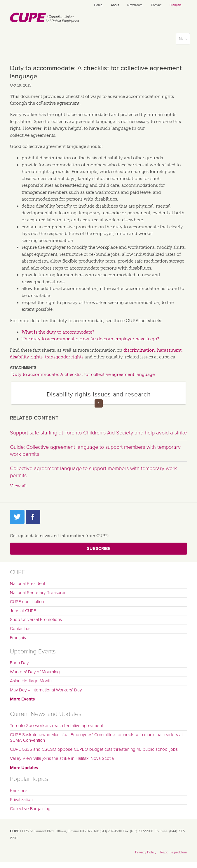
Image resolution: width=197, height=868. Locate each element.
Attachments (23, 367)
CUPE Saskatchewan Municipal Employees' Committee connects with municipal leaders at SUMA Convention (96, 738)
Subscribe (99, 549)
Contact (156, 5)
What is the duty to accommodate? (58, 332)
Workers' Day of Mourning (35, 672)
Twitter (17, 517)
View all (18, 486)
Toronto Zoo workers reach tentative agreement (56, 726)
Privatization (21, 800)
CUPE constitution (27, 602)
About (115, 5)
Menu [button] (184, 40)
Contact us (20, 629)
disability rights (26, 357)
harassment (169, 350)
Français (175, 5)
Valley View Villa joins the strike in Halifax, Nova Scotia (62, 758)
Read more (99, 403)
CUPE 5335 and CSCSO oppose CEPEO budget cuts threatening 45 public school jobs (94, 749)
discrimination (139, 350)
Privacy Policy (146, 852)
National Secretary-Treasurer (38, 593)
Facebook (33, 517)
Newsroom (135, 5)
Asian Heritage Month (31, 681)
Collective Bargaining (30, 809)
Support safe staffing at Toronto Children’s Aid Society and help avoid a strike (98, 433)
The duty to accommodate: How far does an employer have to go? (90, 339)
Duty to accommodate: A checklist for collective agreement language (83, 375)
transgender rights (64, 357)
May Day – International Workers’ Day (46, 690)
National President (28, 584)
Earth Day (19, 663)
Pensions (19, 791)
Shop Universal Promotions (36, 619)
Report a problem (174, 852)
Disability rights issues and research (99, 394)
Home (98, 5)
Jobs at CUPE (23, 611)
